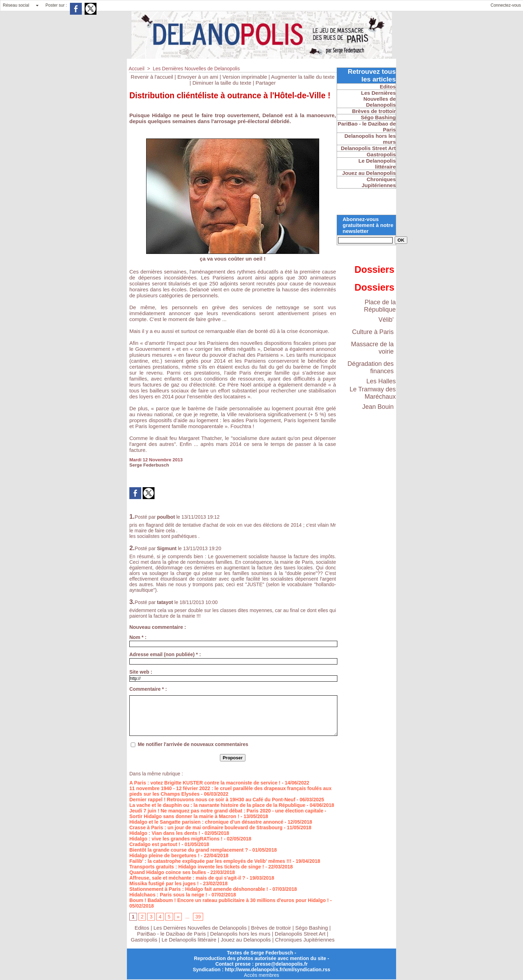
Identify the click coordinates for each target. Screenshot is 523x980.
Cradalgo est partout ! (155, 844)
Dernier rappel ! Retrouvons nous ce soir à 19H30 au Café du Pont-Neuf (212, 800)
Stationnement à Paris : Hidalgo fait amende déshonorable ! (199, 889)
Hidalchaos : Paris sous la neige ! (168, 895)
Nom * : (138, 637)
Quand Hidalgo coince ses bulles (168, 872)
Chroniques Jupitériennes (305, 940)
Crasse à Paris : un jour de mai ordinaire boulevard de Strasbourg (206, 828)
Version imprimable (245, 77)
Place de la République (380, 306)
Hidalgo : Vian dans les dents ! (165, 833)
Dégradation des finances (371, 367)
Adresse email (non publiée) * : (165, 654)
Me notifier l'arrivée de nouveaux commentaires (193, 744)
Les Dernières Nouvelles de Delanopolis (196, 69)
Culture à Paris (373, 332)
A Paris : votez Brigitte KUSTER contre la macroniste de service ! (205, 783)
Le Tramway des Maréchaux (373, 393)
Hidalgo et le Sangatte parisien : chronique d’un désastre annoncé (206, 822)
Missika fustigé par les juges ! (164, 883)
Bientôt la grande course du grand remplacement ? (189, 850)
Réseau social (16, 5)
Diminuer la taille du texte (222, 83)
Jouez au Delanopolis (246, 940)
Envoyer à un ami (198, 77)
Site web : (141, 672)
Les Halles (381, 381)
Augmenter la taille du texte (303, 77)
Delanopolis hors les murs (240, 934)
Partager (266, 83)
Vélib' (386, 320)
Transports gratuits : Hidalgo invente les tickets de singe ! (197, 867)
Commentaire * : (148, 689)
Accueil (137, 69)
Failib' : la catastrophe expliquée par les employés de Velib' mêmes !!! (210, 861)
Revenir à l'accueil (152, 77)
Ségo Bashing (313, 928)
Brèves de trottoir (272, 928)
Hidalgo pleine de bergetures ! (164, 855)
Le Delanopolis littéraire (189, 940)
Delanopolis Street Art (300, 934)
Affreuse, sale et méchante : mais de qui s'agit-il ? (187, 878)
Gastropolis (144, 940)
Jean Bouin (378, 407)
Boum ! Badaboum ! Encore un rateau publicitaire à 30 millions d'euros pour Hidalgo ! (229, 900)
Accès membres (261, 975)
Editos (142, 928)
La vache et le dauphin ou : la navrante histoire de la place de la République (217, 805)
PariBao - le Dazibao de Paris (171, 934)
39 (198, 917)
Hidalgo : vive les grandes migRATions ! (176, 839)
